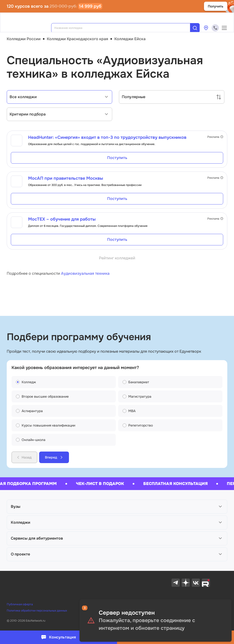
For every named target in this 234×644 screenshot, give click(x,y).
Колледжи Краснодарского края (77, 39)
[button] (117, 507)
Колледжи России (24, 39)
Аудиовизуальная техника (85, 273)
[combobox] (124, 28)
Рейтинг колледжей (117, 258)
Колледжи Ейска (130, 39)
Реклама (215, 137)
